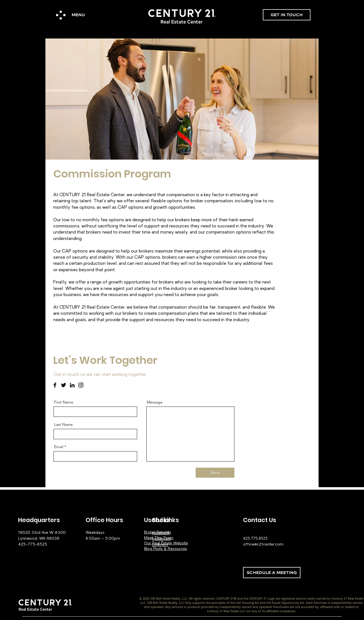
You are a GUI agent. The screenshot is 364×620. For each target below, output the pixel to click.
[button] (61, 15)
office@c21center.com (263, 545)
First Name (64, 402)
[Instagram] (81, 385)
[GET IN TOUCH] (287, 15)
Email (59, 447)
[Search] (313, 14)
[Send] (215, 473)
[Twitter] (64, 385)
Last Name (63, 424)
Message (155, 402)
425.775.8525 (255, 538)
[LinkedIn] (72, 385)
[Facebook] (55, 385)
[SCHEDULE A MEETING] (272, 573)
